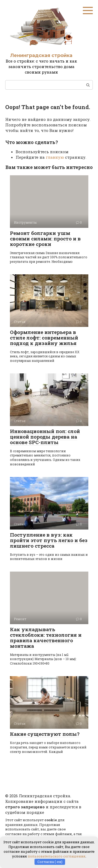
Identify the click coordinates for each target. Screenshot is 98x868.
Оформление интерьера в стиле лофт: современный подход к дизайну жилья (44, 338)
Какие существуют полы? (45, 734)
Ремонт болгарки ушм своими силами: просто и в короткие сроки (45, 238)
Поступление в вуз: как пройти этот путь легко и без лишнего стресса (49, 540)
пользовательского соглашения (57, 856)
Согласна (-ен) (50, 862)
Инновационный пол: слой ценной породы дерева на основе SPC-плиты (45, 437)
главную (55, 157)
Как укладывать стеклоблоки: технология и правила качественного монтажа (46, 638)
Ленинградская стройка (41, 55)
